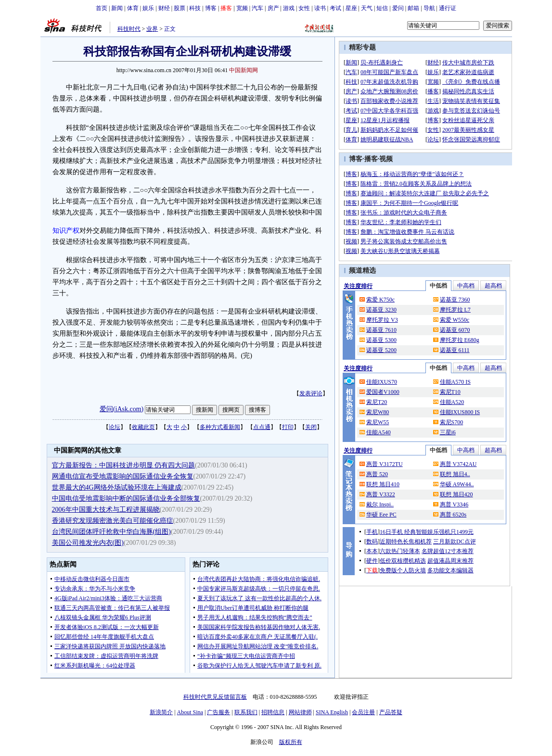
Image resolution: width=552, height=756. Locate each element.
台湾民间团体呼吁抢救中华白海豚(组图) (111, 532)
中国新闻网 (244, 70)
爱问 (398, 8)
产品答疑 (391, 712)
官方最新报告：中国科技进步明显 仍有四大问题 (124, 465)
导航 (429, 8)
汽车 (257, 8)
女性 (304, 8)
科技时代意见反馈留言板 (215, 697)
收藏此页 (143, 427)
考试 (335, 8)
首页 (102, 8)
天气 (367, 8)
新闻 (117, 8)
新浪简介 (161, 712)
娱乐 (148, 8)
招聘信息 (273, 712)
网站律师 (300, 712)
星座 (351, 8)
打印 (288, 427)
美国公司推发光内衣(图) (88, 543)
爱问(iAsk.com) (122, 409)
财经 (164, 8)
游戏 (289, 8)
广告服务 (218, 712)
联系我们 (246, 712)
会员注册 (363, 712)
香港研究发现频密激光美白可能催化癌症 (113, 521)
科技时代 (129, 29)
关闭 (311, 427)
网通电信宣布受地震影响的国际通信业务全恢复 (123, 476)
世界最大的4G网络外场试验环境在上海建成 (117, 487)
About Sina (190, 712)
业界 (152, 29)
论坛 (115, 427)
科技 (195, 8)
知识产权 (66, 231)
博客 (211, 8)
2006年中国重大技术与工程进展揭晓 (106, 510)
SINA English (332, 712)
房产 (273, 8)
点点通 (262, 427)
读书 (320, 8)
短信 (382, 8)
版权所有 (291, 742)
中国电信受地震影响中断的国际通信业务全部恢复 (126, 498)
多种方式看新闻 (220, 427)
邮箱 (413, 8)
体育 (133, 8)
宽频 (242, 8)
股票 (180, 8)
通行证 (448, 8)
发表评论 (311, 393)
